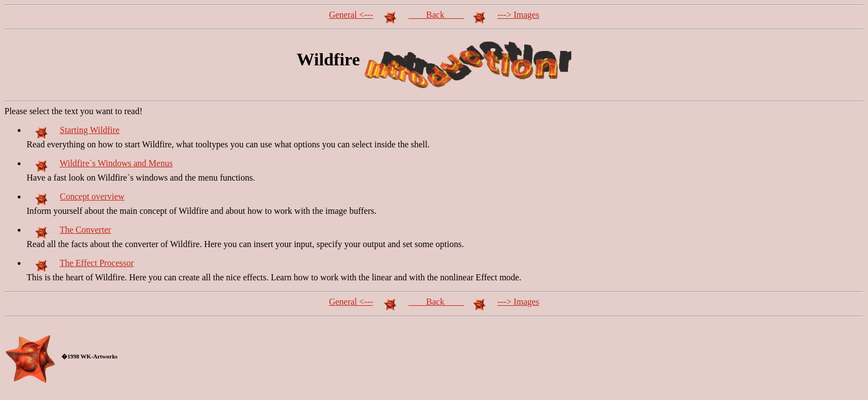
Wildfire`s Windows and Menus (116, 163)
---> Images (518, 15)
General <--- (351, 15)
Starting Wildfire (90, 130)
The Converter (86, 230)
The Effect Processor (97, 263)
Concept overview (92, 196)
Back (436, 15)
